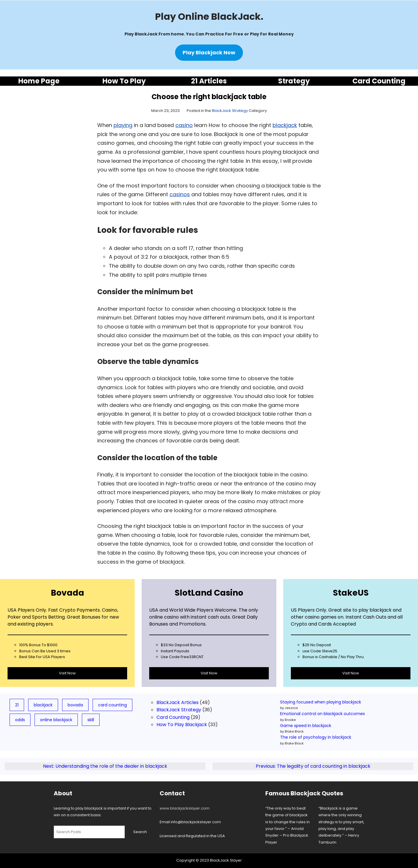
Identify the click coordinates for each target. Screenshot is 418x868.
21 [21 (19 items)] (17, 705)
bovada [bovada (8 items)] (75, 705)
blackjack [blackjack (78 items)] (43, 705)
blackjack (285, 125)
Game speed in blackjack (306, 726)
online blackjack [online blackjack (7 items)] (56, 720)
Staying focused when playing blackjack (321, 702)
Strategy (294, 81)
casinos (180, 194)
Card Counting (379, 81)
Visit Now (67, 673)
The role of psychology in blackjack (316, 737)
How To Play (124, 81)
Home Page (39, 81)
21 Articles (209, 81)
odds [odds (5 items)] (20, 720)
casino (184, 125)
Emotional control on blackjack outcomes (322, 714)
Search (140, 832)
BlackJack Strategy (230, 111)
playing (123, 125)
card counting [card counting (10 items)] (112, 705)
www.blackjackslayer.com (185, 808)
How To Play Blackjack (182, 725)
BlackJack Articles (178, 702)
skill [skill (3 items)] (91, 720)
